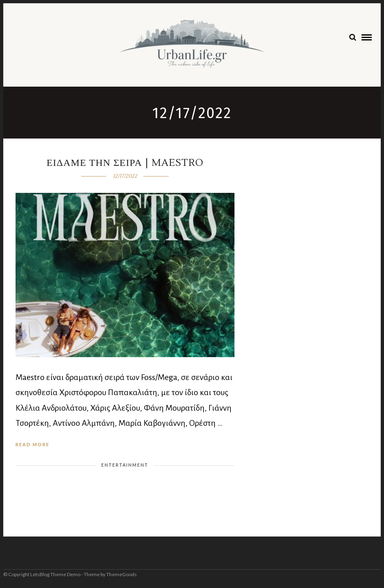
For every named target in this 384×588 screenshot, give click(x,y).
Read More (32, 444)
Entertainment (125, 465)
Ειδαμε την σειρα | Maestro (125, 163)
